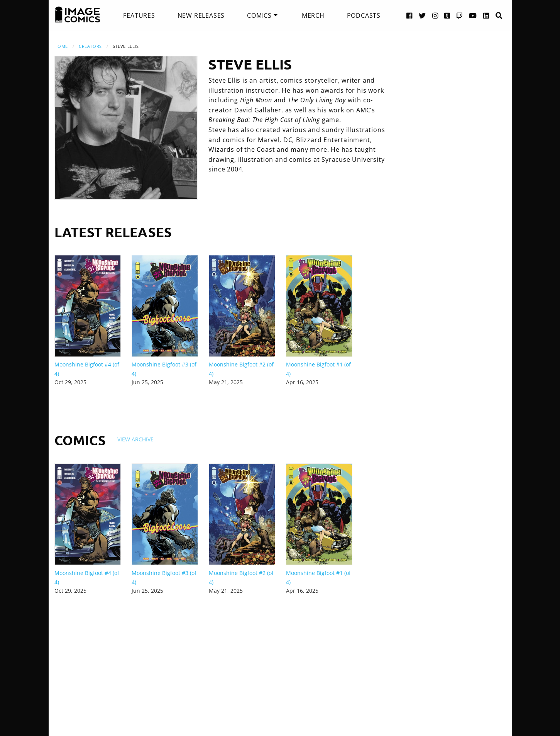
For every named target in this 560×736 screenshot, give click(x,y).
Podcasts (364, 15)
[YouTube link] (473, 15)
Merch (313, 15)
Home (61, 46)
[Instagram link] (435, 15)
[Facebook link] (409, 15)
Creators (90, 46)
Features (139, 15)
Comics (259, 15)
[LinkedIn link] (486, 15)
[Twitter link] (422, 15)
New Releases (201, 15)
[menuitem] (139, 15)
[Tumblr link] (447, 15)
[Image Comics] (78, 15)
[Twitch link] (460, 15)
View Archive (135, 439)
